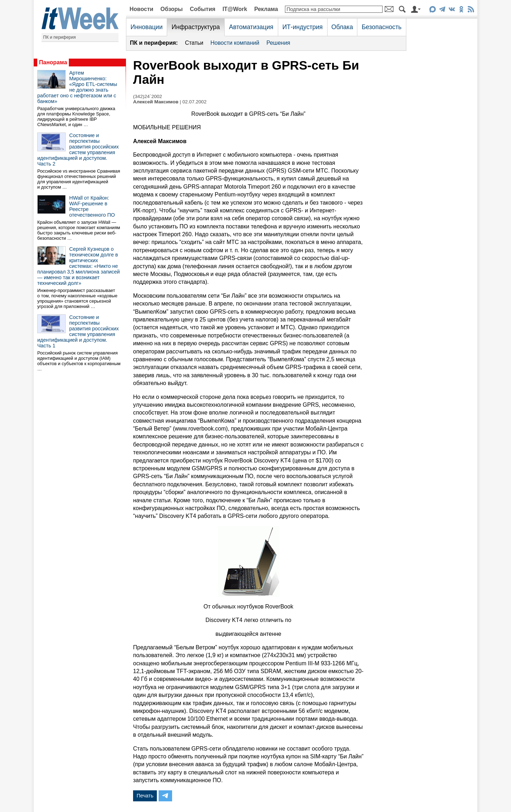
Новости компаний (235, 43)
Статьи (194, 43)
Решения (278, 43)
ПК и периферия (60, 37)
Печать (145, 796)
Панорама (53, 62)
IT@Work (235, 9)
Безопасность (381, 27)
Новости (141, 9)
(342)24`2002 (148, 96)
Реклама (266, 9)
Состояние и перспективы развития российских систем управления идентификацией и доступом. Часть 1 (78, 331)
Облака (342, 27)
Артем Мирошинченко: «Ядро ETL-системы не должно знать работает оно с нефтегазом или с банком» (77, 87)
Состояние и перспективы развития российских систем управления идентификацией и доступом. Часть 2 (78, 150)
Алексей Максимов (156, 102)
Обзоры (172, 9)
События (203, 9)
